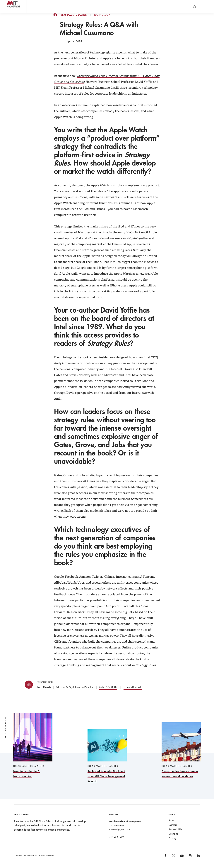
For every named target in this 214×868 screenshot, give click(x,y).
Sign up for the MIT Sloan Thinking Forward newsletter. (120, 6)
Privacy (173, 838)
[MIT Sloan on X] (173, 857)
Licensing (173, 834)
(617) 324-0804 (108, 687)
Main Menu (208, 6)
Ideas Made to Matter (73, 15)
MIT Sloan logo (9, 13)
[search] (195, 6)
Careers (173, 825)
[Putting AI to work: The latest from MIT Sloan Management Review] (107, 756)
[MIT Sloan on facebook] (165, 857)
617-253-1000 (117, 837)
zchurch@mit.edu (133, 687)
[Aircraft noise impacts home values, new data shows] (181, 750)
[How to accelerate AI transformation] (33, 746)
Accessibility (175, 829)
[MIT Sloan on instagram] (190, 857)
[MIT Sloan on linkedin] (198, 857)
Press (171, 820)
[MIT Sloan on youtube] (181, 858)
